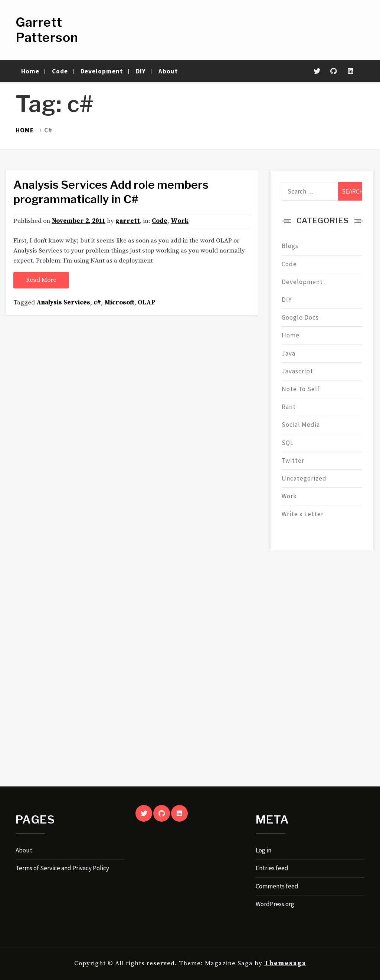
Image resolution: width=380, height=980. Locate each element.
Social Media (301, 425)
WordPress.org (275, 904)
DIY (141, 71)
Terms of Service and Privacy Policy (62, 868)
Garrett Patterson (47, 30)
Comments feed (277, 886)
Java (289, 353)
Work (180, 221)
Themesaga (285, 963)
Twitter (293, 461)
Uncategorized (304, 478)
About (168, 71)
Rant (289, 407)
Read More (41, 280)
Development (102, 71)
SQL (288, 443)
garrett (128, 221)
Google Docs (300, 317)
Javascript (297, 371)
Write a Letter (303, 514)
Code (60, 71)
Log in (263, 850)
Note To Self (301, 389)
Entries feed (272, 868)
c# (97, 303)
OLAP (146, 303)
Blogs (290, 246)
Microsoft (119, 303)
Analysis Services (63, 303)
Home (30, 71)
